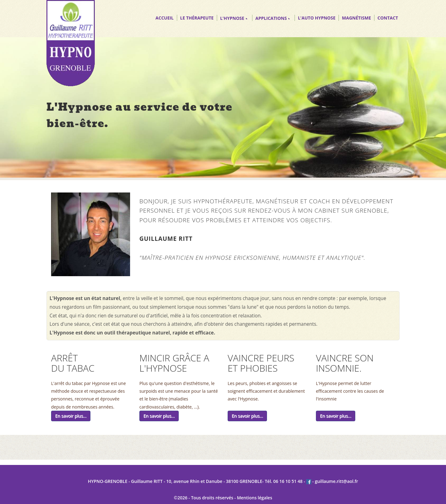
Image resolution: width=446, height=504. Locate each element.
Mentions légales (255, 498)
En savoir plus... (71, 416)
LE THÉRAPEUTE (197, 18)
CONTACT (388, 18)
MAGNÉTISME (356, 18)
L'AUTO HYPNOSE (317, 18)
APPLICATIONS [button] (273, 18)
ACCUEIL (164, 18)
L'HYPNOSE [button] (234, 18)
